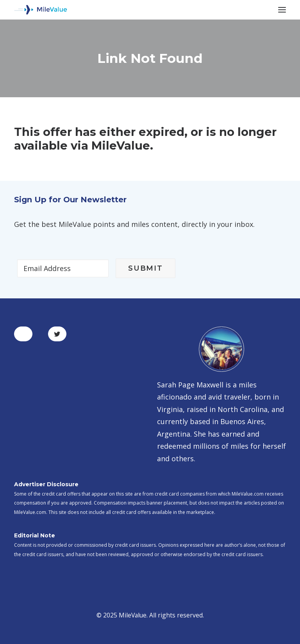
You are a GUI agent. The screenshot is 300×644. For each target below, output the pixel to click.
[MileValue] (41, 10)
